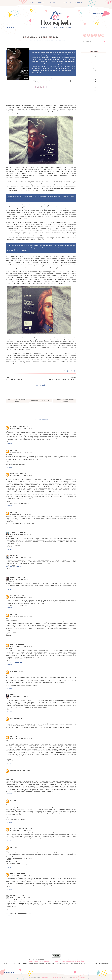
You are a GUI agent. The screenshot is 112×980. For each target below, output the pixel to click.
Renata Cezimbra (18, 874)
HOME (32, 2)
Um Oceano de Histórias (15, 662)
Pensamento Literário (20, 770)
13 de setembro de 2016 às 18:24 (21, 598)
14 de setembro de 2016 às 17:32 (21, 696)
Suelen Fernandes (18, 532)
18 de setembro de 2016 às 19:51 (21, 849)
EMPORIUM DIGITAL (79, 978)
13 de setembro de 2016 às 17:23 (21, 579)
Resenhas (62, 41)
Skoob (45, 81)
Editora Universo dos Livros (49, 41)
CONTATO (79, 2)
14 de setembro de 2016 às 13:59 (21, 673)
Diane (13, 695)
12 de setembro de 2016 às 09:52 (21, 429)
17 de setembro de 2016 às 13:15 (21, 772)
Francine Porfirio (18, 474)
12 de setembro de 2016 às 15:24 (21, 514)
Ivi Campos (15, 556)
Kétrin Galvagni (17, 896)
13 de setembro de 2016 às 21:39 (21, 616)
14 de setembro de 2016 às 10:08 (21, 646)
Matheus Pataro (17, 718)
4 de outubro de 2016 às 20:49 (21, 897)
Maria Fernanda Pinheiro (21, 829)
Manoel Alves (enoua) (20, 427)
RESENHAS (42, 2)
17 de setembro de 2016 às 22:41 (21, 831)
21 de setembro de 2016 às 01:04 (21, 876)
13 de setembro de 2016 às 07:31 (21, 534)
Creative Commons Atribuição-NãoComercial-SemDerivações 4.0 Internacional (56, 962)
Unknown (14, 450)
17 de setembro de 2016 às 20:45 (21, 802)
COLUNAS (66, 2)
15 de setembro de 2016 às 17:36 (21, 720)
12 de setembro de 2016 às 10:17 (21, 476)
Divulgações (34, 41)
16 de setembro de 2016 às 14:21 (21, 738)
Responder (10, 444)
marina (13, 800)
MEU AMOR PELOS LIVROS (14, 567)
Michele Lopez (17, 671)
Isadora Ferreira (18, 596)
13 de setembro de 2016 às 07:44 (21, 558)
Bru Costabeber (17, 645)
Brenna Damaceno (18, 578)
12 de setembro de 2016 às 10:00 (21, 452)
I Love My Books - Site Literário (50, 978)
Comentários (12, 371)
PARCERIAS (54, 2)
